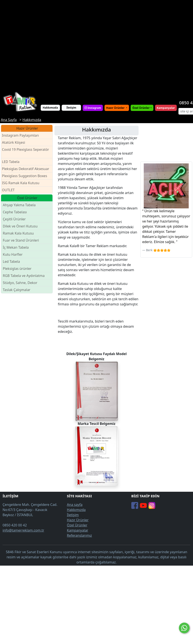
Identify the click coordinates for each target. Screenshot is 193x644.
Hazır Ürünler (116, 108)
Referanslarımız (79, 535)
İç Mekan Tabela (16, 247)
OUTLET (8, 190)
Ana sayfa (75, 505)
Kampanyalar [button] (166, 108)
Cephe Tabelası (15, 212)
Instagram (93, 108)
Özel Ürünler (77, 525)
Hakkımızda (50, 108)
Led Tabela (11, 261)
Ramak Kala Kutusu (18, 233)
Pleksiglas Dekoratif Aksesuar (25, 169)
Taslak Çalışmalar (17, 290)
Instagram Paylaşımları (22, 135)
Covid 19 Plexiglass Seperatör (25, 152)
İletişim (71, 108)
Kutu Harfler (13, 254)
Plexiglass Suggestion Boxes (25, 176)
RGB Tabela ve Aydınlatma (24, 276)
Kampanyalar (77, 530)
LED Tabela (11, 162)
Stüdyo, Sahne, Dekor (20, 283)
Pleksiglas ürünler (17, 269)
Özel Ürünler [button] (141, 108)
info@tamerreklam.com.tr (23, 530)
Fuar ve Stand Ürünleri (21, 240)
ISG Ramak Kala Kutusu (21, 183)
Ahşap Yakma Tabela (19, 205)
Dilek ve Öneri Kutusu (20, 226)
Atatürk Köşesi (13, 142)
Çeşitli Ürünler (14, 219)
